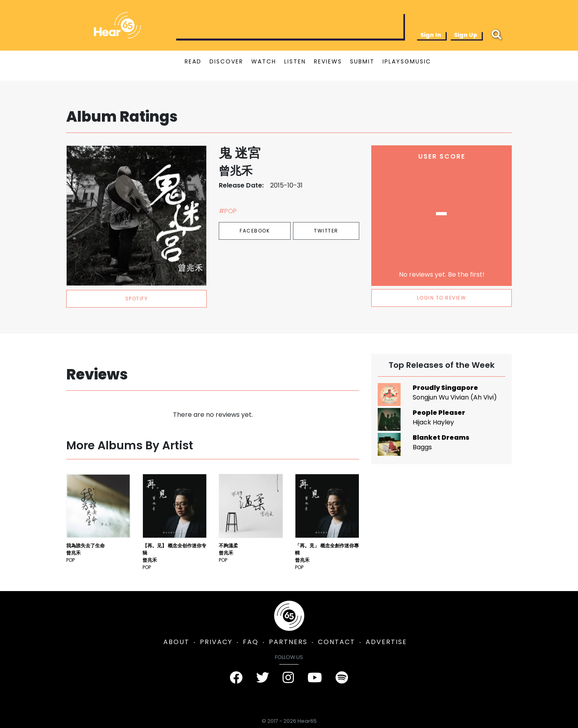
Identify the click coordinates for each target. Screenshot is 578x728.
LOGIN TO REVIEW (442, 298)
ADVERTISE (386, 642)
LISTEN (295, 61)
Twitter (326, 231)
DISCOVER (226, 61)
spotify (137, 299)
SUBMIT (362, 61)
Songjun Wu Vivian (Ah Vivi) (455, 397)
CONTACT (337, 642)
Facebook (255, 231)
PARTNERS (288, 642)
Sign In (431, 35)
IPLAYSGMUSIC (407, 61)
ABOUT (176, 642)
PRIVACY (216, 642)
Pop (70, 560)
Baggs (422, 447)
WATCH (264, 61)
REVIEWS (328, 61)
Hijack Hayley (433, 422)
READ (193, 61)
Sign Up (466, 35)
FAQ (251, 642)
